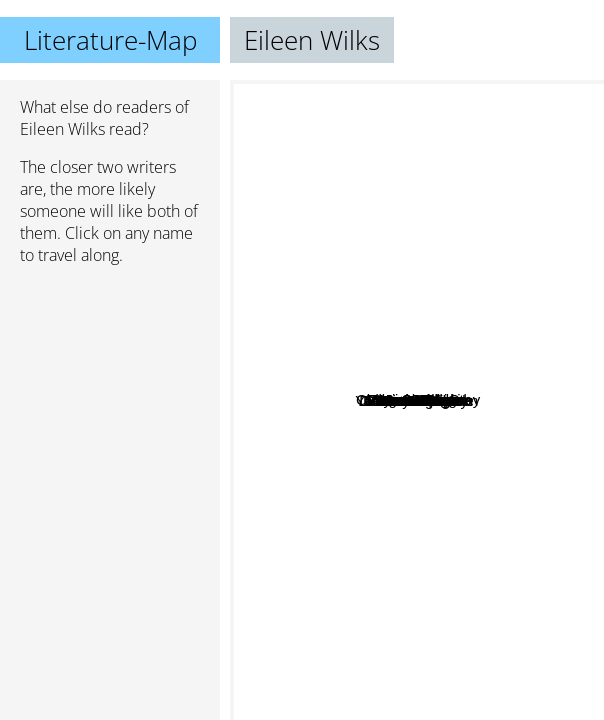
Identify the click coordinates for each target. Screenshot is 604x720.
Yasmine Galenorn (376, 326)
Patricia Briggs (286, 204)
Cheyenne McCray (470, 372)
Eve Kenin (379, 520)
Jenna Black (452, 284)
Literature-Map (110, 40)
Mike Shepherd (349, 398)
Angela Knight (462, 230)
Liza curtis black (415, 502)
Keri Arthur (391, 459)
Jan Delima (434, 550)
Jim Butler (455, 442)
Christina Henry (368, 382)
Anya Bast (465, 407)
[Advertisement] (110, 387)
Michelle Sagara (503, 331)
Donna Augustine (366, 664)
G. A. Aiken (484, 706)
